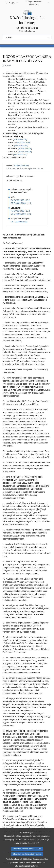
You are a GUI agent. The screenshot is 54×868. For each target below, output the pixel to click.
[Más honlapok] (36, 3)
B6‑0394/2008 (23, 142)
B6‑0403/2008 (25, 152)
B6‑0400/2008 (21, 145)
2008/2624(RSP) (21, 165)
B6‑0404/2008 (20, 155)
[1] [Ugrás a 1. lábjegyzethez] (10, 381)
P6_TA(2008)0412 (19, 222)
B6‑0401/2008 (25, 149)
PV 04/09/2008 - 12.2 (20, 200)
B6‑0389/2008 (20, 139)
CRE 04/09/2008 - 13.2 (21, 214)
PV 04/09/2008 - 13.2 (20, 211)
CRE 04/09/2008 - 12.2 (21, 203)
